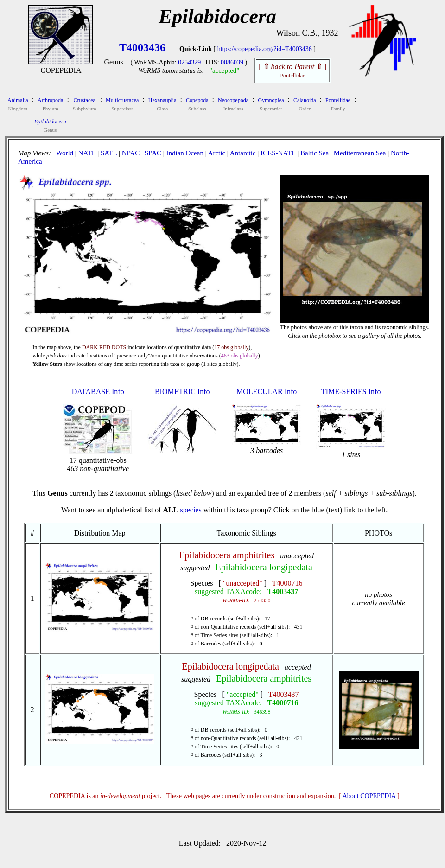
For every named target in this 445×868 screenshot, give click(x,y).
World (65, 153)
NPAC (131, 153)
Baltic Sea (315, 153)
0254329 (189, 62)
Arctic (217, 153)
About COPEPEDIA (369, 796)
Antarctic (243, 153)
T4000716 (287, 583)
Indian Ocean (185, 153)
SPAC (153, 153)
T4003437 (283, 591)
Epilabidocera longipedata (264, 567)
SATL (109, 153)
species (191, 510)
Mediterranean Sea (360, 153)
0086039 (232, 62)
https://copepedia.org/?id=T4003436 (265, 49)
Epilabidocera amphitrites (227, 555)
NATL (87, 153)
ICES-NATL (278, 153)
